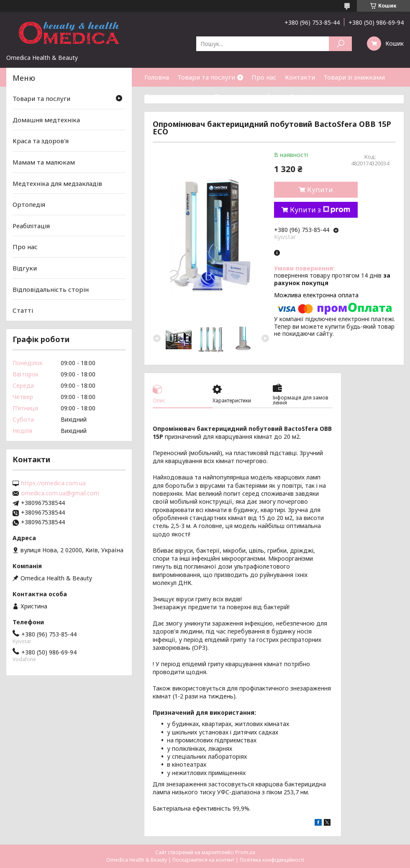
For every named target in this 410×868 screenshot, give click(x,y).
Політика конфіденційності (272, 860)
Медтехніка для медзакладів (57, 183)
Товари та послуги (206, 77)
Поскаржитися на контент (203, 860)
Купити (320, 190)
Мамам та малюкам (44, 162)
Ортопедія (29, 204)
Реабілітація (31, 226)
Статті (300, 96)
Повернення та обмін (248, 96)
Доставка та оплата (175, 96)
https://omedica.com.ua (53, 483)
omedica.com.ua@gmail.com (60, 493)
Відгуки (25, 268)
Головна (157, 77)
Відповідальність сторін (51, 289)
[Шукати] (340, 44)
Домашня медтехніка (46, 120)
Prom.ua (245, 852)
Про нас (264, 77)
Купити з (320, 210)
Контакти (300, 77)
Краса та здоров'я (41, 141)
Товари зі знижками (354, 77)
